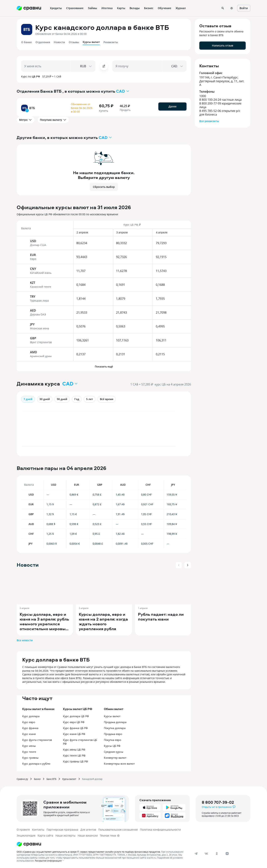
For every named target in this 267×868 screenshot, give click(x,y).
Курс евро (29, 722)
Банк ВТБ (51, 779)
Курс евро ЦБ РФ (74, 722)
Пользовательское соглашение (118, 830)
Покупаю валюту (53, 120)
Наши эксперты (65, 835)
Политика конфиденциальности (160, 830)
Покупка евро (112, 740)
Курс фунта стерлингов (37, 740)
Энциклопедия (26, 835)
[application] (104, 430)
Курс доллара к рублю (36, 764)
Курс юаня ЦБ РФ (74, 734)
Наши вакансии (88, 835)
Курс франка (30, 728)
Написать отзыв (222, 45)
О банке (26, 42)
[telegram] (196, 854)
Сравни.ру (22, 779)
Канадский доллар (92, 779)
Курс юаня (29, 734)
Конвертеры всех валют (119, 764)
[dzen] (227, 854)
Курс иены (29, 746)
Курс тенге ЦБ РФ (74, 755)
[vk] (206, 854)
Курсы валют (91, 42)
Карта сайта (45, 835)
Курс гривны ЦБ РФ (75, 761)
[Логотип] (29, 844)
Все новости (25, 640)
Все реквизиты (209, 121)
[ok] (217, 854)
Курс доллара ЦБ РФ (76, 716)
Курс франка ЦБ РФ (75, 728)
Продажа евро (113, 734)
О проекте (23, 830)
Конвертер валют (115, 758)
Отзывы (74, 42)
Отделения (43, 42)
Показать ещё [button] (104, 366)
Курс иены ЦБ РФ (74, 750)
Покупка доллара (115, 728)
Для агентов (88, 830)
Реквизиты (111, 42)
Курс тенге (29, 752)
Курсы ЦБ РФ (112, 746)
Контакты (38, 830)
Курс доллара (31, 716)
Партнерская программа (62, 830)
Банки (37, 779)
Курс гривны (30, 758)
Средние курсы (114, 752)
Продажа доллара (115, 722)
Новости (59, 42)
